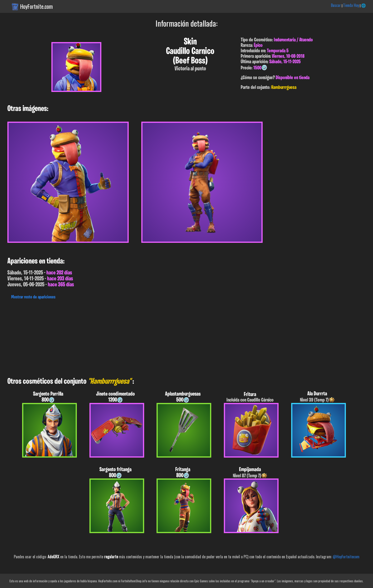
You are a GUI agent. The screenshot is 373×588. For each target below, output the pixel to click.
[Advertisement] (143, 337)
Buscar (336, 5)
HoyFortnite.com (37, 6)
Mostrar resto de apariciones (33, 297)
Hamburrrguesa (284, 88)
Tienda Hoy (351, 5)
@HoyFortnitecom (346, 557)
